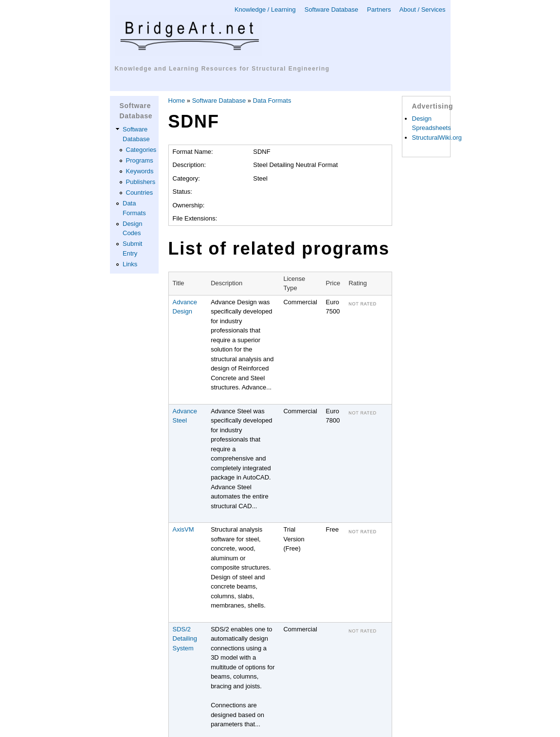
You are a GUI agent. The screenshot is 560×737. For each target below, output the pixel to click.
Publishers (141, 182)
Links (130, 264)
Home (177, 101)
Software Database (332, 9)
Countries (140, 193)
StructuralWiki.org (437, 138)
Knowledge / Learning (265, 9)
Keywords (140, 171)
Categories (141, 150)
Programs (140, 160)
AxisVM (183, 529)
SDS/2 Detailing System (185, 639)
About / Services (423, 9)
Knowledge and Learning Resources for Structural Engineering (222, 69)
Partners (379, 9)
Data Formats (272, 101)
